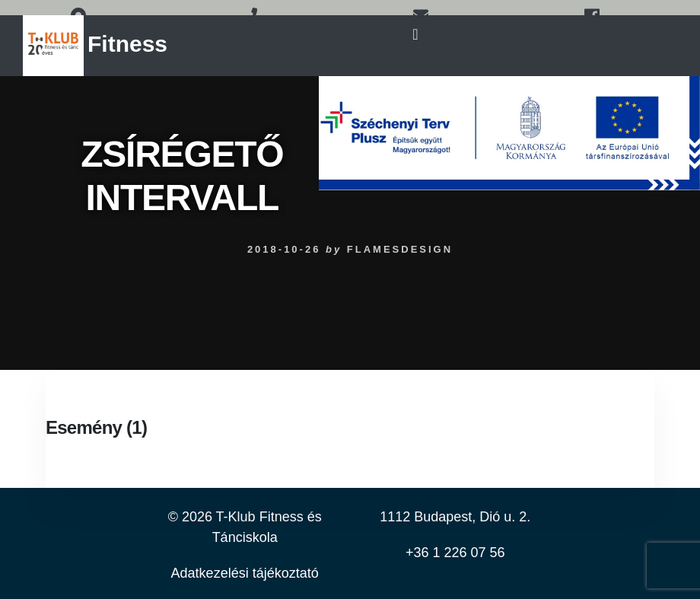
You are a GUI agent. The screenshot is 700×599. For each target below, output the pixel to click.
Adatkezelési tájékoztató (245, 573)
